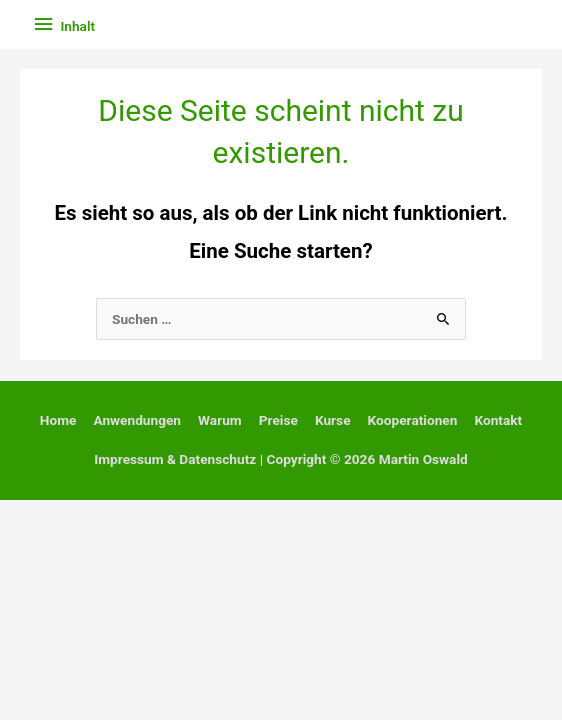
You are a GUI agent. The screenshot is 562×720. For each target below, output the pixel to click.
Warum (220, 420)
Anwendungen (137, 420)
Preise (278, 420)
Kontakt (498, 420)
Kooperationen (413, 420)
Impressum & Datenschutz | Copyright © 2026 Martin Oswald (281, 459)
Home (58, 420)
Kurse (333, 420)
